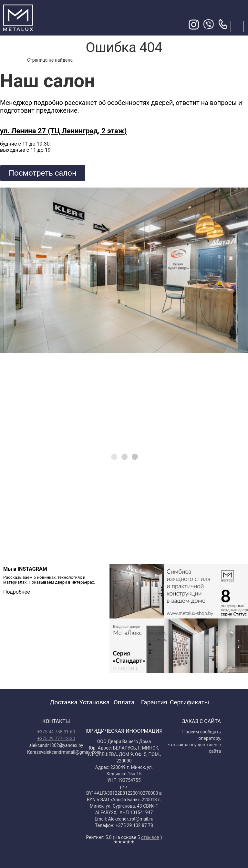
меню (237, 27)
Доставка (64, 702)
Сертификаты (190, 702)
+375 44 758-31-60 (56, 732)
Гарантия (154, 702)
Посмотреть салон (43, 173)
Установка (95, 702)
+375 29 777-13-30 (56, 739)
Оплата (124, 702)
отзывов (150, 837)
